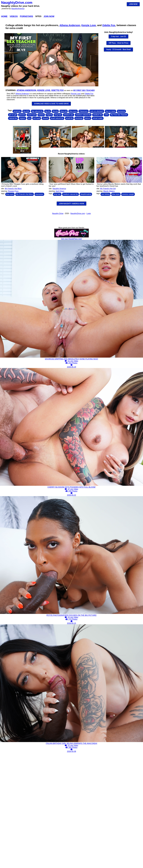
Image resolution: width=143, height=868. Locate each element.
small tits (69, 118)
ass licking (106, 194)
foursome (121, 111)
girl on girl (13, 115)
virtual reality (98, 118)
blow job (64, 111)
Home (4, 16)
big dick (26, 111)
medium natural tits (83, 115)
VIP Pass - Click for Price (118, 43)
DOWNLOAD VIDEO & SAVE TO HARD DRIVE (51, 104)
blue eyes (73, 111)
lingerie (49, 115)
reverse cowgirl (128, 194)
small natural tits (57, 118)
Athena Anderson (70, 25)
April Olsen (60, 191)
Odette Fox (109, 25)
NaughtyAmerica (18, 9)
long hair (58, 115)
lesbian (41, 115)
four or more (110, 111)
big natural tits (37, 111)
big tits (48, 111)
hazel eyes (32, 115)
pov (29, 118)
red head (37, 118)
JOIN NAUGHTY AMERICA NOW (71, 204)
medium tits (98, 115)
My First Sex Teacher (84, 90)
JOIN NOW (133, 4)
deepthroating (86, 194)
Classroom (84, 111)
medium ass (69, 115)
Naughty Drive (58, 213)
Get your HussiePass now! (72, 239)
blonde (55, 111)
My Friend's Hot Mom (13, 189)
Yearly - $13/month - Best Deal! (119, 49)
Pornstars (26, 16)
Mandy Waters (109, 191)
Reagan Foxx (13, 191)
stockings (79, 118)
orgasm (22, 118)
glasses (22, 115)
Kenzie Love (89, 25)
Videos (14, 16)
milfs (106, 115)
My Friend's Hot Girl (108, 189)
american (17, 111)
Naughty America (59, 189)
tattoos (88, 118)
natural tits (13, 118)
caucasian (39, 194)
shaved (45, 118)
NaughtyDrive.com (17, 3)
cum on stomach (97, 111)
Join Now (49, 16)
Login (89, 213)
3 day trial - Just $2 (118, 36)
